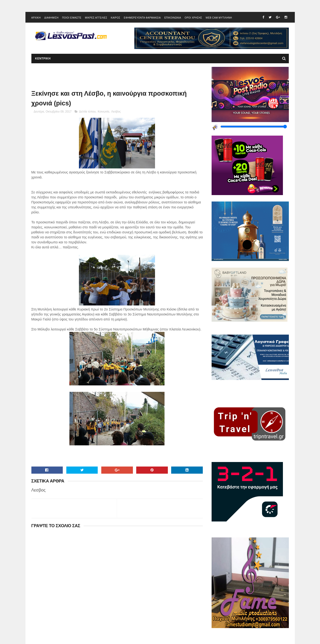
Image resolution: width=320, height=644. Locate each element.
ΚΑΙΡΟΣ (116, 18)
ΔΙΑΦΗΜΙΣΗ (51, 18)
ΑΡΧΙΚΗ (36, 18)
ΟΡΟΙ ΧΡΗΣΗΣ (193, 18)
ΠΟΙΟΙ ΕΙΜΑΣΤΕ (72, 18)
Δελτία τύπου (87, 112)
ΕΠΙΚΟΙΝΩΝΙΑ (173, 18)
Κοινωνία (103, 112)
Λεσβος (116, 112)
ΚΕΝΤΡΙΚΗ (43, 59)
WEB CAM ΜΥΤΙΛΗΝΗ (219, 18)
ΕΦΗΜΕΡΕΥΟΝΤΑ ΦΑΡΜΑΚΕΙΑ (142, 18)
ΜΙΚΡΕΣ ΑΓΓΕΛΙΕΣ (96, 18)
